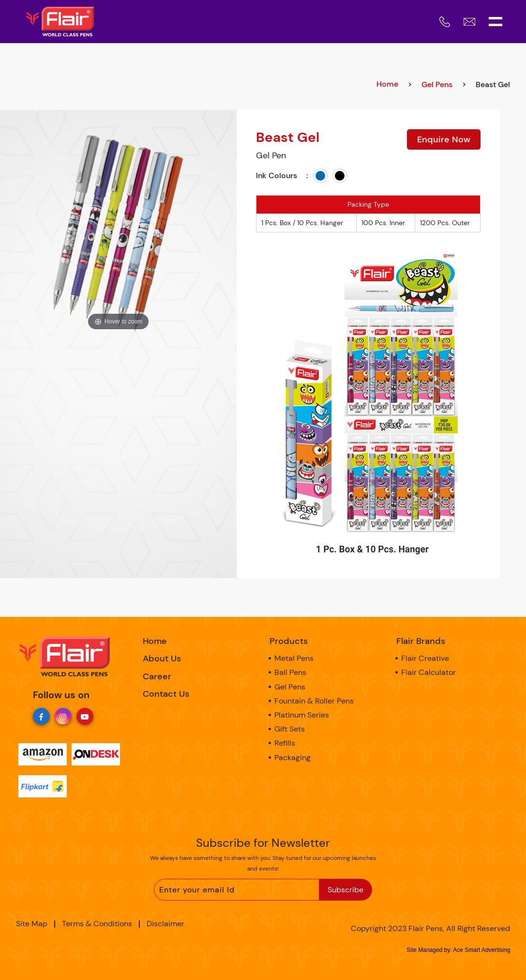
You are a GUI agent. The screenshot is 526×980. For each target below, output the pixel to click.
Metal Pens (294, 658)
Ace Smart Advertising (481, 950)
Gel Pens (437, 84)
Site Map (32, 924)
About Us (162, 658)
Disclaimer (165, 924)
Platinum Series (302, 715)
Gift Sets (290, 729)
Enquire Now (444, 139)
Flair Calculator (428, 672)
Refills (285, 743)
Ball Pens (290, 672)
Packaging (293, 758)
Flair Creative (425, 658)
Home (387, 84)
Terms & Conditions (97, 924)
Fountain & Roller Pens (314, 701)
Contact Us (166, 694)
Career (157, 676)
